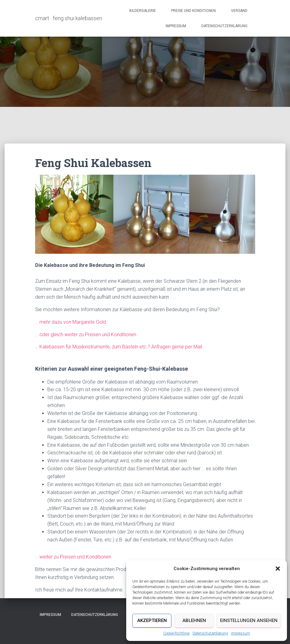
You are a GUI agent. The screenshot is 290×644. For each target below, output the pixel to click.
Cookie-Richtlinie (176, 633)
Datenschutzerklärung (210, 633)
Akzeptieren (152, 620)
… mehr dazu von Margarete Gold (71, 322)
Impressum (240, 633)
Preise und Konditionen (193, 11)
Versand (239, 11)
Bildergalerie (143, 11)
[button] (278, 569)
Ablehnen (194, 620)
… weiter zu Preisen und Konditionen (73, 557)
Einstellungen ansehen (249, 620)
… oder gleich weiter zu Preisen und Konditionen (86, 335)
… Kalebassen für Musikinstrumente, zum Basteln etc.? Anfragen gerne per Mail (119, 347)
